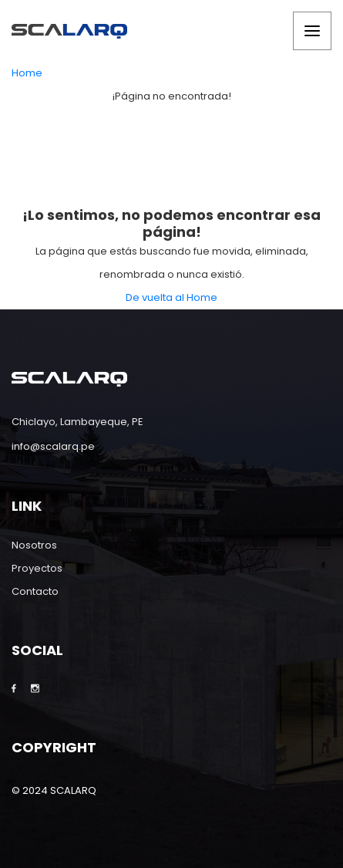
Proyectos (37, 568)
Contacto (35, 591)
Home (27, 73)
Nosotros (34, 545)
